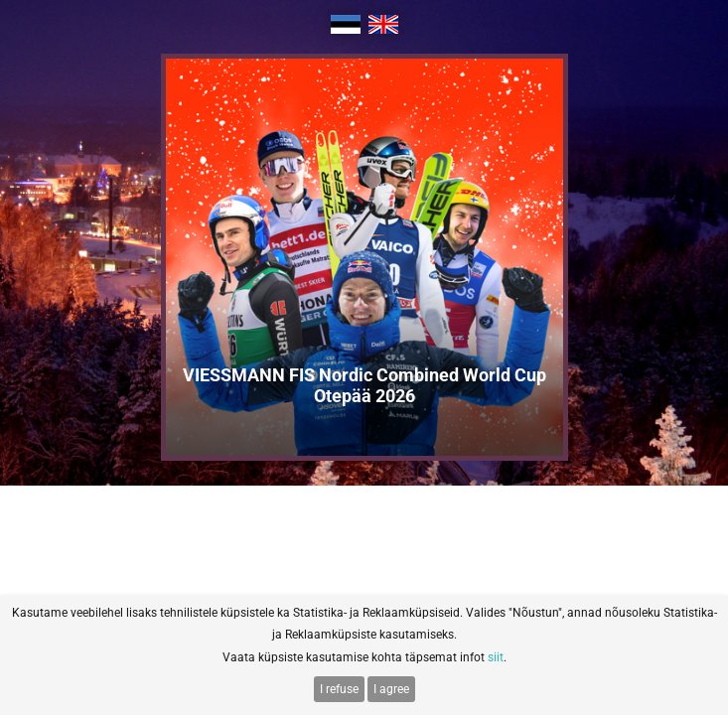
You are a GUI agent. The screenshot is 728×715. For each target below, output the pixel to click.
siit (496, 657)
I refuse (339, 689)
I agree (391, 689)
